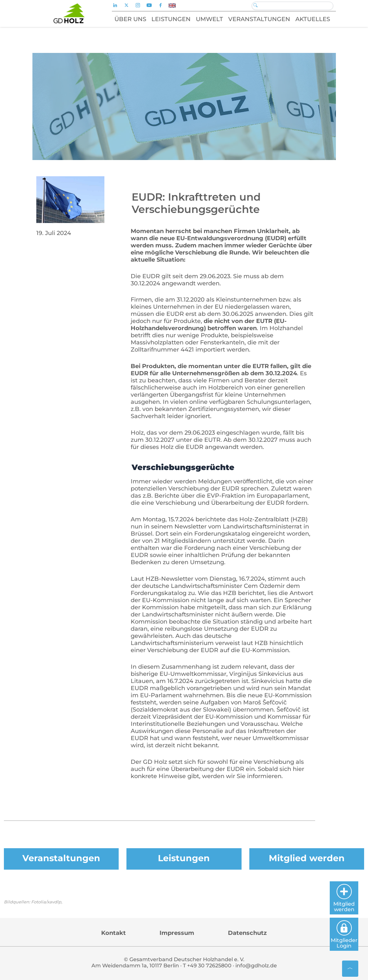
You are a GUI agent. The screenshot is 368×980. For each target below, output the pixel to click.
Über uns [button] (130, 19)
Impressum (177, 933)
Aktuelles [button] (313, 19)
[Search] (292, 6)
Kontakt (113, 933)
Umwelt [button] (209, 19)
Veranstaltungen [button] (259, 19)
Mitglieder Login (344, 935)
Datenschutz (247, 933)
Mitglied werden (307, 858)
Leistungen (184, 858)
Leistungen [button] (171, 19)
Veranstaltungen (61, 858)
